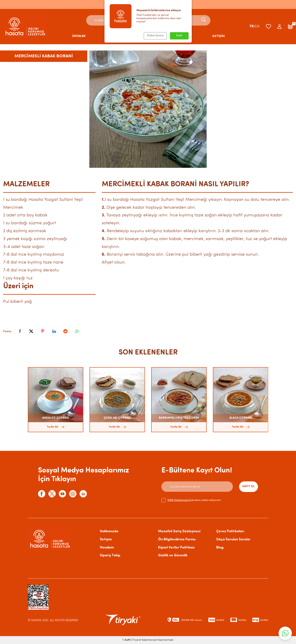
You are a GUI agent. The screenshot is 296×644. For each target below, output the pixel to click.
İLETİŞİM (219, 36)
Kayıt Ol (249, 486)
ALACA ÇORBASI (241, 418)
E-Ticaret (136, 640)
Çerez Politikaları (230, 531)
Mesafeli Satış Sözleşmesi (179, 531)
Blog (220, 548)
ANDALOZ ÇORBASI (56, 418)
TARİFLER (114, 36)
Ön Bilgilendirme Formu (177, 539)
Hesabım (107, 548)
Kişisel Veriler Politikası (176, 548)
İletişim (106, 539)
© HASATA (35, 620)
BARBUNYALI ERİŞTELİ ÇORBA (179, 418)
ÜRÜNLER (79, 36)
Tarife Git (56, 427)
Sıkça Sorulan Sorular (233, 539)
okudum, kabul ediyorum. (191, 500)
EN (257, 26)
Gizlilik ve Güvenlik (173, 555)
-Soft (126, 640)
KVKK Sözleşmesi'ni (179, 500)
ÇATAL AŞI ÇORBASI (117, 418)
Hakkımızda (109, 531)
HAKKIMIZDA (152, 36)
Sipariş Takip (110, 555)
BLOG (186, 36)
